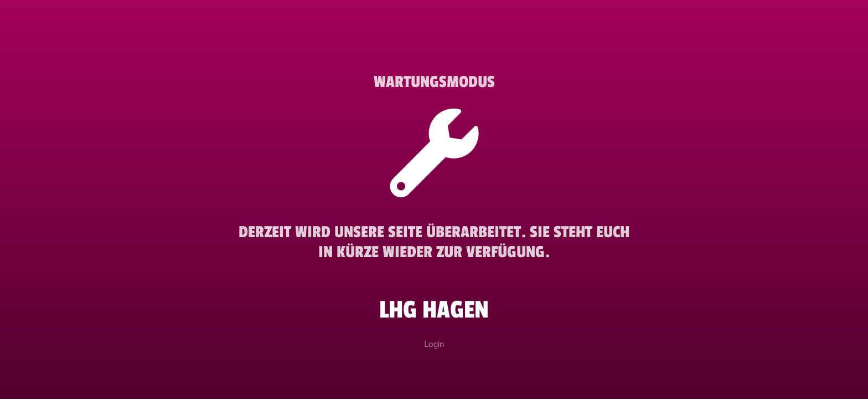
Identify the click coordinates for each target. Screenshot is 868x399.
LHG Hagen (434, 310)
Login (434, 344)
